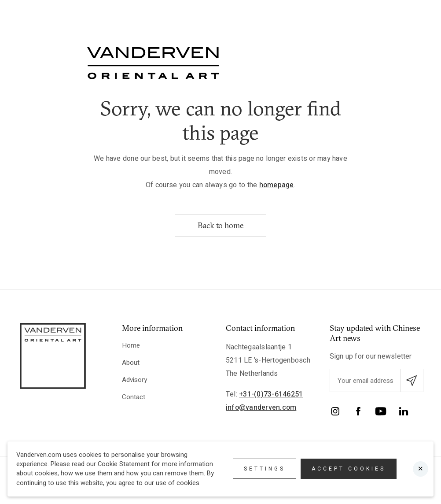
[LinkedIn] (404, 413)
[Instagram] (335, 413)
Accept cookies (349, 469)
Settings (265, 469)
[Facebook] (358, 413)
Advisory (134, 380)
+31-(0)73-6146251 (271, 394)
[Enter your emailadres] (382, 380)
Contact (134, 397)
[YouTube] (381, 413)
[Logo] (153, 63)
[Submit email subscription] (412, 380)
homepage (277, 185)
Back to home (220, 225)
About (131, 363)
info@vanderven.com (261, 408)
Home (131, 345)
